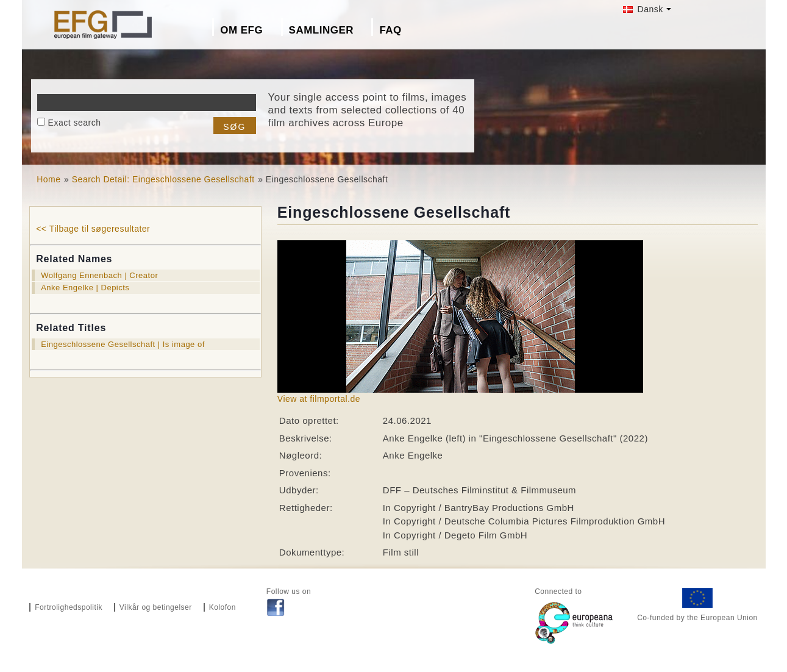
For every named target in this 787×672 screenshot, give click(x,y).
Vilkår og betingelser (156, 607)
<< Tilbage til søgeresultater (93, 229)
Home (48, 179)
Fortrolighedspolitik (69, 607)
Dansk (643, 9)
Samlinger (321, 30)
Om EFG (241, 30)
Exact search (75, 123)
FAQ (390, 30)
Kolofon (223, 607)
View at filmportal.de (319, 399)
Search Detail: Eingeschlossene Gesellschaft (163, 179)
